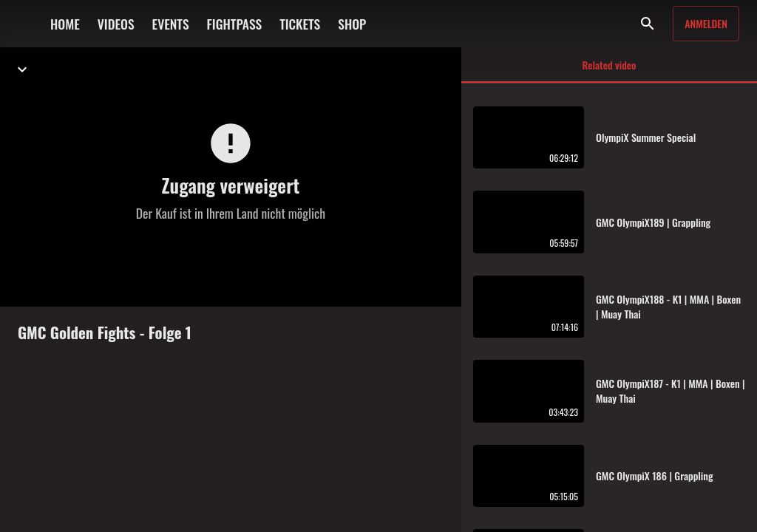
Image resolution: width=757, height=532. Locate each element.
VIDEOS (116, 24)
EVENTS (171, 24)
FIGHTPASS (235, 24)
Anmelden (706, 23)
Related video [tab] (609, 70)
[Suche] (648, 24)
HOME (65, 24)
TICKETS (300, 24)
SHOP (352, 24)
